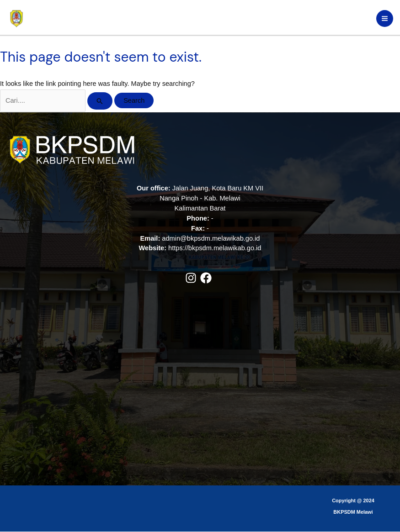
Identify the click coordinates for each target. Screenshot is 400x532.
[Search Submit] (100, 101)
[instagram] (193, 278)
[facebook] (208, 278)
